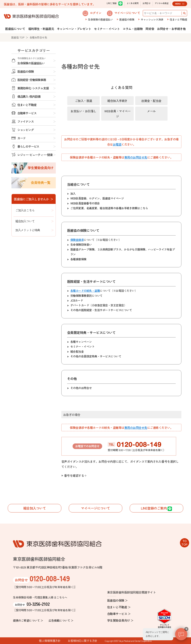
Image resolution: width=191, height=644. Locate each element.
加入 (73, 193)
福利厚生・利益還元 (41, 29)
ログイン (92, 13)
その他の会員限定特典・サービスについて (96, 356)
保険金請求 (77, 240)
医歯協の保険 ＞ (117, 600)
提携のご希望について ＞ (28, 620)
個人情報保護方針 (50, 641)
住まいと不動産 (179, 19)
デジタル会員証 (162, 3)
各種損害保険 (78, 259)
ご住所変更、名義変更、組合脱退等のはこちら (109, 208)
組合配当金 (77, 351)
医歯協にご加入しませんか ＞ (34, 199)
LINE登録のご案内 (156, 508)
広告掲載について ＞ (61, 620)
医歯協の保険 (127, 19)
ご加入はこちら (25, 210)
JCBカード (77, 300)
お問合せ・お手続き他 (171, 29)
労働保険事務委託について (86, 296)
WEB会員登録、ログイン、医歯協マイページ (97, 198)
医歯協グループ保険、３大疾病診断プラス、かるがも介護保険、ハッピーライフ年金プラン (123, 252)
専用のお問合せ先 (136, 157)
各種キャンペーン (81, 342)
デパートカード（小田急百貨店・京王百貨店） (99, 305)
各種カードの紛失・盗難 (85, 291)
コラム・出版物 (133, 29)
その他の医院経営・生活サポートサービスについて (101, 310)
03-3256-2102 (38, 604)
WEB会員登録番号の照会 (85, 203)
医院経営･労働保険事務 (32, 80)
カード (21, 138)
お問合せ (146, 3)
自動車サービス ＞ (119, 614)
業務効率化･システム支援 (33, 88)
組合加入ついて (25, 221)
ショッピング (26, 130)
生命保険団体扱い (81, 244)
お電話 (117, 144)
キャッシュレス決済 (152, 19)
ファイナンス (26, 121)
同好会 (150, 29)
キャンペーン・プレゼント (74, 29)
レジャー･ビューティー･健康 (35, 155)
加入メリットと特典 (28, 230)
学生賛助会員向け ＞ (120, 620)
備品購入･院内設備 (29, 96)
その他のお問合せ (81, 388)
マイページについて (124, 13)
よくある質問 (133, 3)
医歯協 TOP (18, 37)
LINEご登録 (115, 4)
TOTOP (184, 543)
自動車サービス (27, 113)
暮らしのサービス (28, 146)
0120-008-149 (50, 578)
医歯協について (15, 29)
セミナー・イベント (107, 29)
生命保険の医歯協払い (100, 19)
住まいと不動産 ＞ (119, 607)
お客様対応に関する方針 (83, 641)
